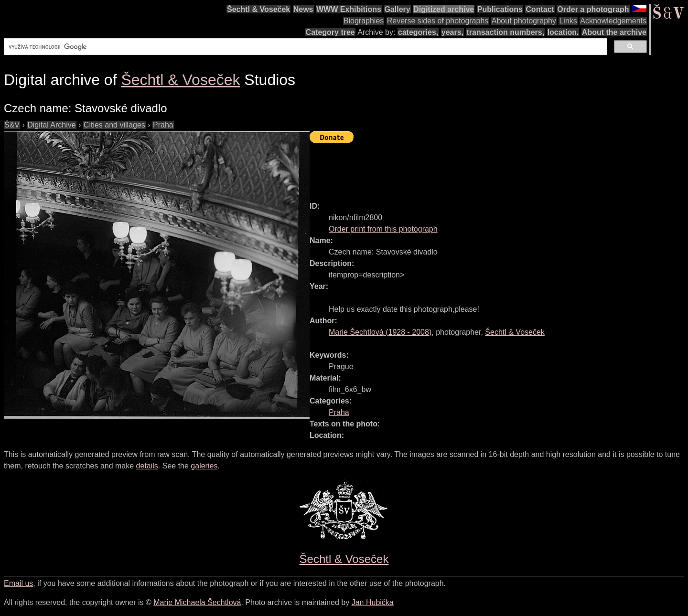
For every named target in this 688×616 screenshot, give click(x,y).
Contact (540, 9)
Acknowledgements (613, 21)
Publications (500, 9)
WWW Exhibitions (349, 9)
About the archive (614, 32)
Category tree (330, 32)
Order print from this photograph (383, 229)
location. (563, 32)
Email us (18, 583)
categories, (418, 32)
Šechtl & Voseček (258, 9)
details (147, 466)
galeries (204, 466)
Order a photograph (593, 9)
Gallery (397, 9)
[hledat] (305, 47)
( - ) (380, 332)
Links (568, 21)
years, (452, 32)
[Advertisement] (484, 168)
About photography (524, 21)
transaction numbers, (505, 32)
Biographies (364, 21)
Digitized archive (444, 9)
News (303, 9)
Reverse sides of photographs (438, 21)
